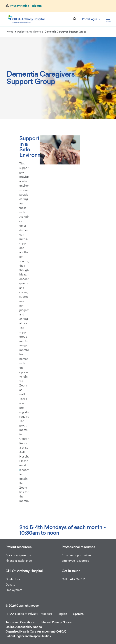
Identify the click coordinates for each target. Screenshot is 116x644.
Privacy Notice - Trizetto (26, 6)
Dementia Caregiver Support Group (65, 32)
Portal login (91, 19)
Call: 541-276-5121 (73, 579)
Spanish (78, 614)
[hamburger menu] (108, 19)
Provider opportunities (77, 555)
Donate (10, 585)
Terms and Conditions (20, 622)
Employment (14, 590)
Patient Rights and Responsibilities (28, 636)
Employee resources (75, 561)
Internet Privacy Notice (56, 622)
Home (11, 32)
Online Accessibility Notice (24, 627)
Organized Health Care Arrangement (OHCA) (36, 632)
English (62, 614)
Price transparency (18, 555)
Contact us (13, 579)
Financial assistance (19, 561)
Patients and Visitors (30, 32)
